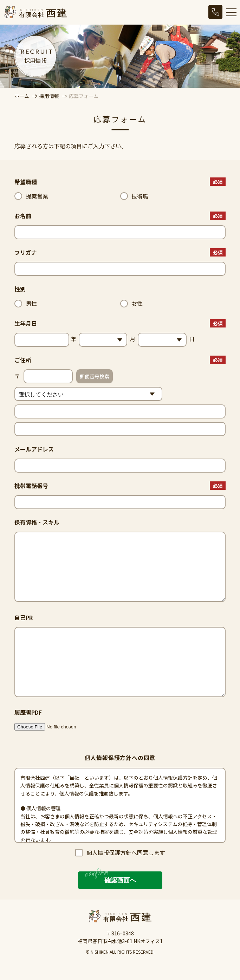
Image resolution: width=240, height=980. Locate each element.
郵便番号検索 (95, 376)
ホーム (22, 96)
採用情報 (50, 96)
